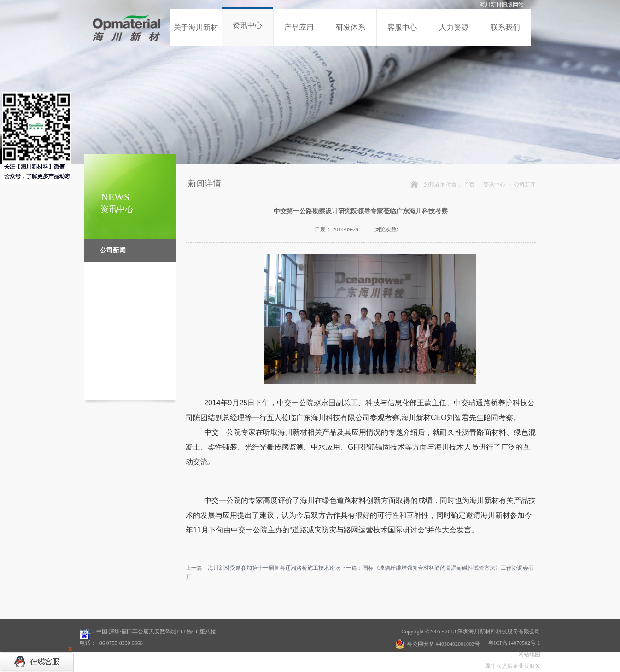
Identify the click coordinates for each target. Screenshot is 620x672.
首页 (469, 185)
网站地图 (528, 654)
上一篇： (263, 568)
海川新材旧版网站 (502, 5)
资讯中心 (494, 185)
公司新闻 (525, 185)
